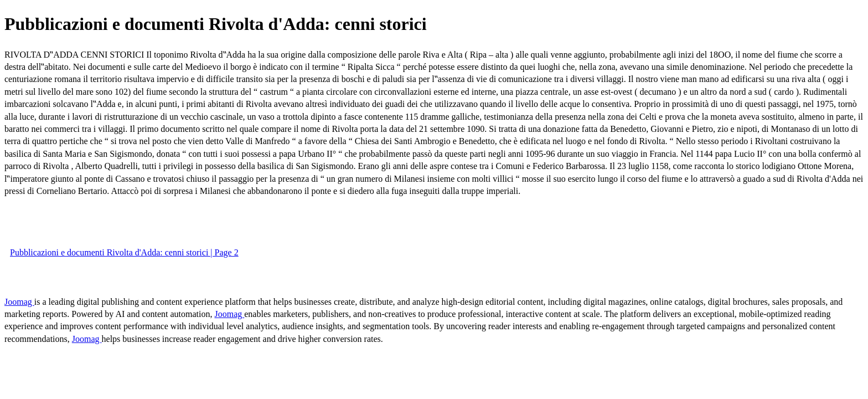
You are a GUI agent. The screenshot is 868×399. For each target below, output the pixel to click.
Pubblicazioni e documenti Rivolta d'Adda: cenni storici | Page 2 (124, 252)
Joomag (19, 302)
